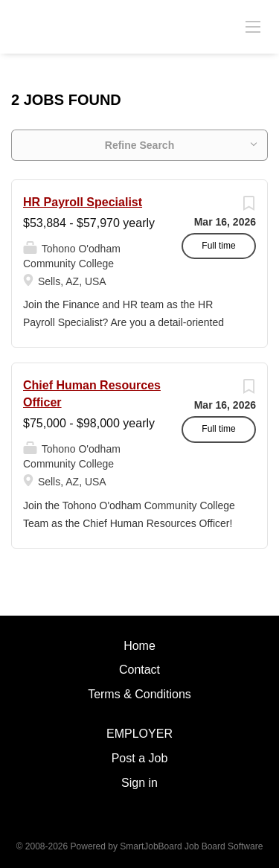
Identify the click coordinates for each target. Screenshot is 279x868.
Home (139, 646)
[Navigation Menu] (253, 26)
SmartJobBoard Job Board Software (191, 846)
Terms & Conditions (139, 694)
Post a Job (140, 758)
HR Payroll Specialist (83, 202)
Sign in (139, 783)
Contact (139, 670)
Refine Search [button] (139, 145)
